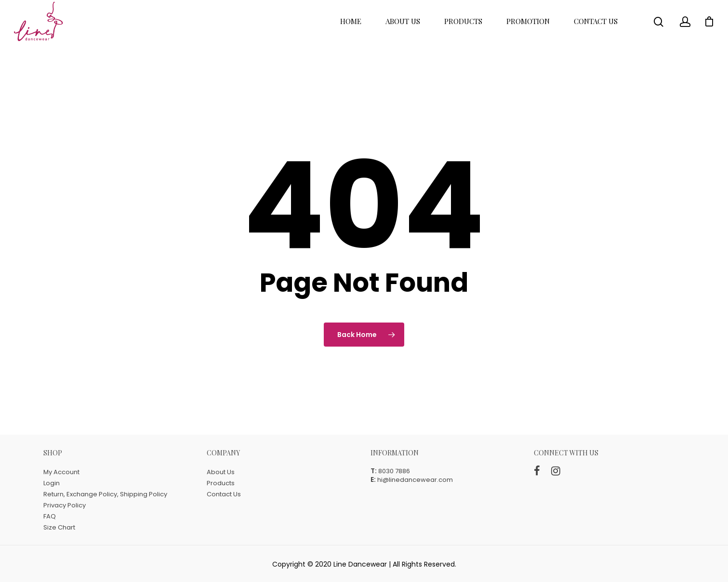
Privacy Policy (65, 505)
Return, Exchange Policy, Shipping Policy (105, 494)
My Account (61, 472)
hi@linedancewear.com (415, 480)
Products (463, 32)
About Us (403, 32)
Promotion (528, 32)
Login (52, 483)
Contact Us (596, 32)
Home (351, 32)
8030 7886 (394, 471)
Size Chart (59, 527)
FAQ (50, 516)
